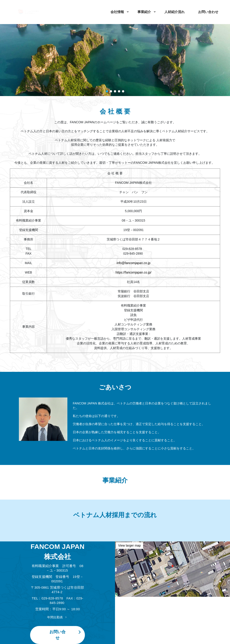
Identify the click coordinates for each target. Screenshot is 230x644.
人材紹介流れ (175, 12)
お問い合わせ (208, 12)
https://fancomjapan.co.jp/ (133, 272)
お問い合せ (66, 635)
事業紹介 (144, 12)
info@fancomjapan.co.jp (133, 263)
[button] (107, 91)
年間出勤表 (57, 617)
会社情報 (117, 12)
